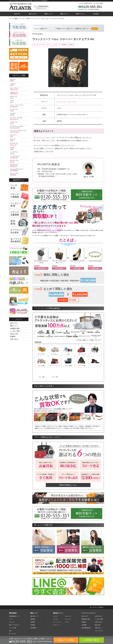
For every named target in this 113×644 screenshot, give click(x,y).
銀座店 (76, 45)
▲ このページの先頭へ (97, 596)
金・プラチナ (41, 354)
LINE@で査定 (92, 640)
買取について (49, 14)
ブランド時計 (95, 354)
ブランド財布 (55, 366)
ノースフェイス (19, 157)
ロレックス (68, 608)
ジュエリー (57, 45)
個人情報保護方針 (86, 616)
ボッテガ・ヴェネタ (19, 119)
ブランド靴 (95, 366)
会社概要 (84, 613)
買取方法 (83, 29)
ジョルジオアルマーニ (19, 170)
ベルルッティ (19, 123)
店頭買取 (67, 45)
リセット (95, 29)
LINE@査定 (33, 616)
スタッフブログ (99, 619)
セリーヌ (19, 140)
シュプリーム (19, 153)
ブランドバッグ (82, 354)
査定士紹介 (98, 613)
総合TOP (17, 14)
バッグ (11, 608)
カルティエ (19, 97)
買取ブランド (64, 14)
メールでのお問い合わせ (85, 3)
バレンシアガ (19, 174)
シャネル (19, 85)
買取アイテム (80, 14)
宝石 (68, 354)
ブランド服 (82, 366)
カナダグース (19, 166)
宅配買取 (33, 608)
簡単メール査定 (66, 640)
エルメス (19, 80)
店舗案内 (13, 336)
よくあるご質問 (98, 3)
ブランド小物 (68, 366)
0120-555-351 (92, 7)
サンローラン (19, 144)
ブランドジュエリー (41, 366)
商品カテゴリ (66, 29)
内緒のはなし (98, 616)
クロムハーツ (19, 93)
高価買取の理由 (15, 328)
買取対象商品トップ (14, 605)
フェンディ (19, 136)
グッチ (19, 102)
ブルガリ (19, 114)
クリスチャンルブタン (19, 127)
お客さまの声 (14, 334)
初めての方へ (33, 14)
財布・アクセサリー (14, 613)
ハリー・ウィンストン (19, 106)
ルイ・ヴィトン (19, 89)
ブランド (45, 29)
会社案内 (96, 14)
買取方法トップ (34, 605)
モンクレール (19, 161)
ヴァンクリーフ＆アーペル (42, 45)
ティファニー (19, 110)
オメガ (67, 610)
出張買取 (33, 613)
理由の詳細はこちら (68, 473)
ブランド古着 (13, 616)
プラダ (19, 149)
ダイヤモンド (55, 354)
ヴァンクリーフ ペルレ (42, 138)
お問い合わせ (14, 339)
